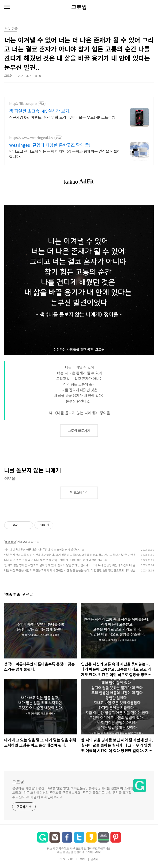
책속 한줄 (10, 542)
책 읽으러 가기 (79, 493)
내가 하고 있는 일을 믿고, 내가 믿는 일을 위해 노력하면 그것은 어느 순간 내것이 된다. (54, 560)
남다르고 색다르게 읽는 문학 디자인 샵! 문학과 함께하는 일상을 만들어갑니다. (65, 154)
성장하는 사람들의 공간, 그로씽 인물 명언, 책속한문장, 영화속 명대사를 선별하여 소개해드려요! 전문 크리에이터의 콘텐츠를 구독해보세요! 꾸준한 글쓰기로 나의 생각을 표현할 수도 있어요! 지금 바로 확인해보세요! (73, 793)
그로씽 (79, 7)
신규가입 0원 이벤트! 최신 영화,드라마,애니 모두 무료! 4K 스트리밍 (62, 117)
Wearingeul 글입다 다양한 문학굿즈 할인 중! (50, 145)
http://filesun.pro (23, 104)
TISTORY (80, 859)
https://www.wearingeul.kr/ (31, 138)
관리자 (95, 859)
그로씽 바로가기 (79, 431)
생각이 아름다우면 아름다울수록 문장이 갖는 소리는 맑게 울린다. (42, 549)
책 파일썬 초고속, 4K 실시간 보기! (40, 111)
